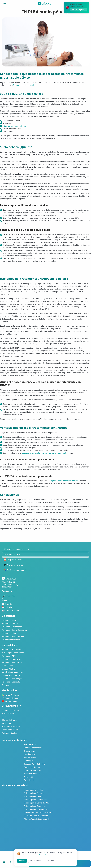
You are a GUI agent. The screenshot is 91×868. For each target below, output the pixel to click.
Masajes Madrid (8, 669)
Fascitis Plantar (30, 757)
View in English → (79, 10)
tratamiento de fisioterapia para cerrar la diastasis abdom (46, 453)
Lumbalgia (28, 761)
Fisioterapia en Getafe (33, 796)
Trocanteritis (29, 751)
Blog (4, 717)
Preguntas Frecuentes (11, 710)
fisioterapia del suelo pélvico (25, 85)
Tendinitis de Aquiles (33, 774)
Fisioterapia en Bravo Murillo (36, 809)
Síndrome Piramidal (32, 770)
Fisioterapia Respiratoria (12, 662)
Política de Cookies (10, 733)
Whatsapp (45, 600)
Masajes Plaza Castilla (11, 675)
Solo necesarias (36, 861)
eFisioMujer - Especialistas (13, 653)
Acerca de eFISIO (9, 713)
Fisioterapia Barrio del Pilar (13, 636)
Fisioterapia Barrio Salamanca (14, 630)
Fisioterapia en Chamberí (35, 793)
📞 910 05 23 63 (8, 596)
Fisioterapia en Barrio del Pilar (37, 803)
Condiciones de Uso (10, 730)
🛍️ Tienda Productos (10, 695)
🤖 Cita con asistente (11, 610)
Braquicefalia (30, 780)
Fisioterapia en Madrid (33, 790)
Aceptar (22, 861)
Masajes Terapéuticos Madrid (36, 819)
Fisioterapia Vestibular (11, 682)
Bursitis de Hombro (32, 767)
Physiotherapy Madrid (11, 640)
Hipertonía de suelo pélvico (14, 126)
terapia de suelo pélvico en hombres (64, 481)
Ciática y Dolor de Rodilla (35, 764)
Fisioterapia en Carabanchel (36, 800)
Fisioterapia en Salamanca (35, 806)
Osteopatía (6, 685)
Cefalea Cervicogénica (33, 748)
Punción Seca (7, 666)
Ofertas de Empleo (10, 720)
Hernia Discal (30, 754)
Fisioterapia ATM (9, 656)
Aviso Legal (6, 723)
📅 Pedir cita (7, 607)
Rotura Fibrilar (30, 744)
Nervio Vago (29, 777)
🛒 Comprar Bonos (10, 698)
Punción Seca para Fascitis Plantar (38, 813)
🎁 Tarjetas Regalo (10, 701)
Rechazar (50, 861)
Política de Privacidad (11, 726)
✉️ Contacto (7, 604)
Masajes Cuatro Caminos (12, 672)
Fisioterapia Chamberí (11, 633)
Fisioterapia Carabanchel (12, 627)
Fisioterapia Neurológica (12, 679)
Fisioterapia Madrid (10, 620)
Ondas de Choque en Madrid (36, 816)
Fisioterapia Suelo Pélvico (12, 649)
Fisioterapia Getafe (10, 623)
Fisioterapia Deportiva (11, 659)
